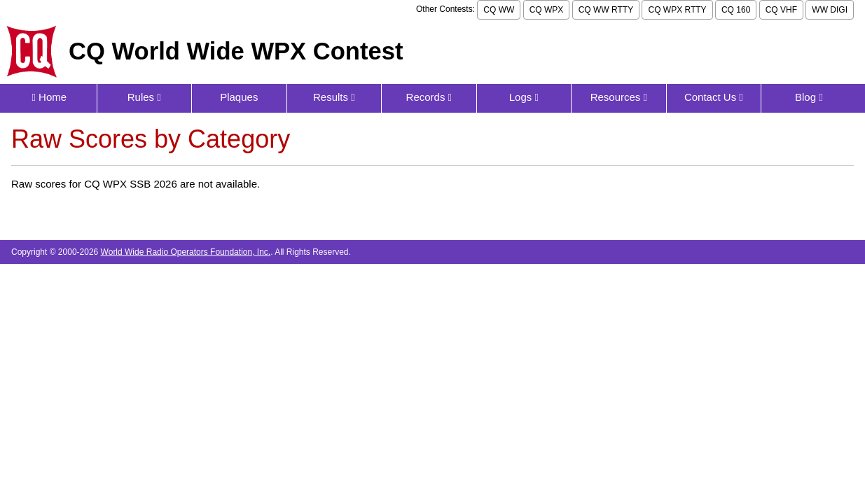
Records (429, 97)
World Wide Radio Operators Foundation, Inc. (186, 252)
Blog (809, 97)
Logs (524, 97)
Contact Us (714, 97)
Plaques (239, 97)
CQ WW (499, 10)
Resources (619, 97)
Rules (144, 97)
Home (49, 97)
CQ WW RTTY (606, 10)
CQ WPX (547, 10)
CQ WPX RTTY (677, 10)
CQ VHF (781, 10)
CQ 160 (736, 10)
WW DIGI (830, 10)
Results (334, 97)
